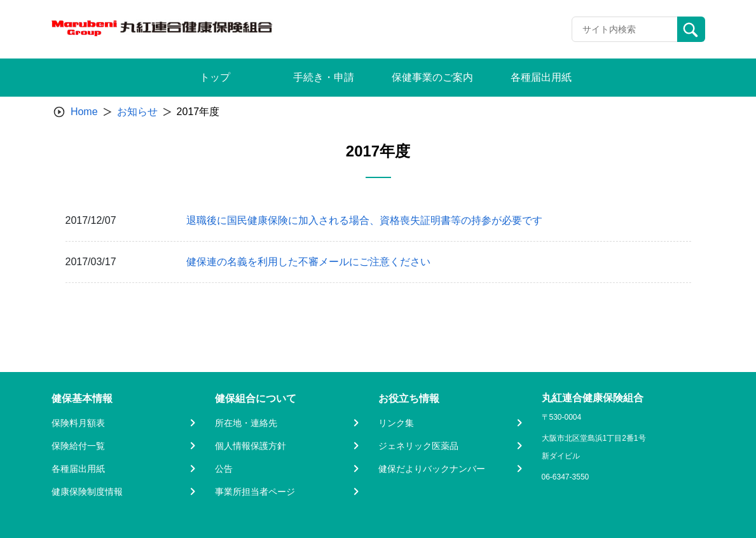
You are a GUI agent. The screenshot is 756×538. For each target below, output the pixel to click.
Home (84, 112)
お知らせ (137, 112)
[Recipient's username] (625, 29)
